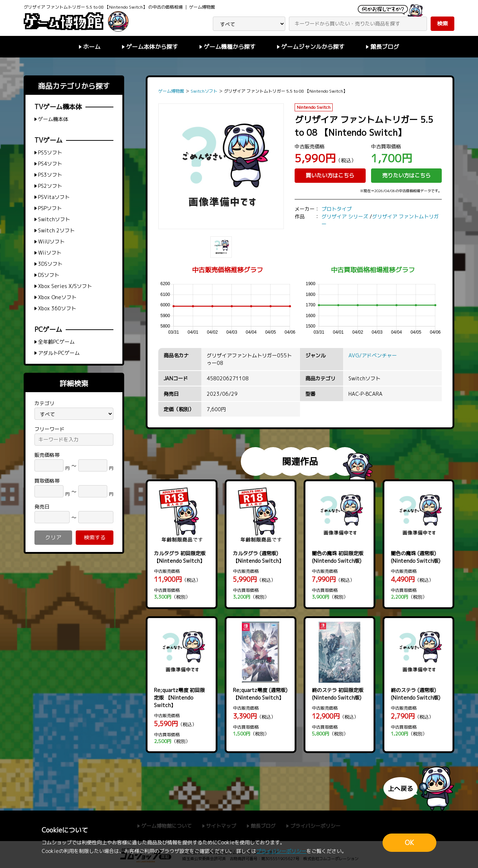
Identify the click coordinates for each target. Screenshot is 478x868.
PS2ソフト (50, 186)
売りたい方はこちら (406, 175)
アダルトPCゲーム (59, 353)
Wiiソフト (50, 253)
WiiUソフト (51, 242)
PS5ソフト (50, 152)
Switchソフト (54, 219)
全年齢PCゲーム (56, 342)
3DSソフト (50, 264)
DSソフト (49, 275)
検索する (95, 537)
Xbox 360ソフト (57, 308)
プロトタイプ (337, 209)
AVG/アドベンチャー (373, 355)
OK (409, 843)
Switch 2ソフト (56, 230)
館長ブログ (385, 47)
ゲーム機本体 (53, 119)
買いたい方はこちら (330, 175)
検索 (442, 24)
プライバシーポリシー (281, 851)
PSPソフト (50, 208)
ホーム (92, 47)
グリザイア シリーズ (345, 216)
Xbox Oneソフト (57, 297)
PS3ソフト (50, 175)
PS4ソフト (50, 164)
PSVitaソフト (54, 197)
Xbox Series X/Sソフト (65, 286)
